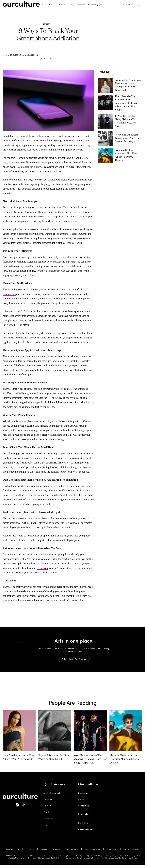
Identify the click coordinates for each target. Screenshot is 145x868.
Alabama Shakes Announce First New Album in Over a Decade (127, 153)
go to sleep (42, 568)
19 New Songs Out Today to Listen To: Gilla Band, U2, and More (128, 119)
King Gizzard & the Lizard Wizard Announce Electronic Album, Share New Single (127, 102)
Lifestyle (48, 24)
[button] (139, 5)
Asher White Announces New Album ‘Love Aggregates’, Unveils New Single (128, 85)
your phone (69, 500)
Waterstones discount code (57, 271)
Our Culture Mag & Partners (23, 55)
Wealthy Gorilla (74, 243)
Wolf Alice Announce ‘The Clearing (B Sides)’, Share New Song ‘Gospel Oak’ (90, 762)
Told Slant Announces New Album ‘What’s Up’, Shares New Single (127, 136)
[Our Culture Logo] (21, 4)
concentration (77, 600)
